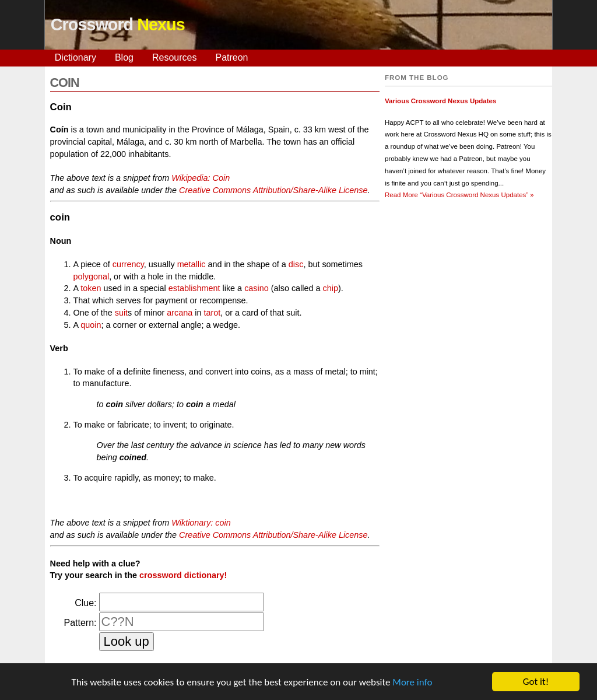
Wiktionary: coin (201, 523)
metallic (192, 264)
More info (412, 682)
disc (296, 264)
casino (257, 288)
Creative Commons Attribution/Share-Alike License (273, 190)
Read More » (459, 195)
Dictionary (75, 57)
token (91, 288)
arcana (180, 313)
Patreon (231, 57)
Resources (174, 57)
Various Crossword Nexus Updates (440, 101)
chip (331, 288)
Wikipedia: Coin (201, 178)
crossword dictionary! (183, 575)
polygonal (92, 276)
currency (128, 264)
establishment (194, 288)
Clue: (85, 603)
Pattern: (80, 623)
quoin (91, 325)
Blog (124, 57)
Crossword (118, 24)
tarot (213, 313)
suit (121, 313)
